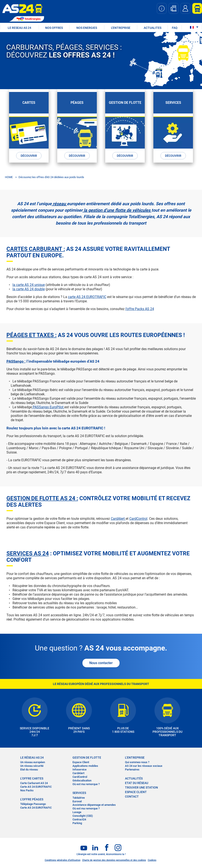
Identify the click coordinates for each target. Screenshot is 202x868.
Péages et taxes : (32, 335)
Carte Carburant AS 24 (34, 783)
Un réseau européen (33, 762)
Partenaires (132, 769)
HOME (9, 177)
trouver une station (141, 787)
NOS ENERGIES (87, 28)
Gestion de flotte (87, 758)
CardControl (138, 518)
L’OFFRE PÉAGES (32, 799)
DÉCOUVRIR (29, 155)
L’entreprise (135, 758)
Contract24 (79, 819)
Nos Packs (27, 790)
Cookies (152, 860)
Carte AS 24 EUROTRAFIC (36, 787)
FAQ (175, 28)
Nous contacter (101, 663)
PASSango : (16, 361)
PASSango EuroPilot (48, 407)
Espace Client (81, 762)
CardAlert (118, 518)
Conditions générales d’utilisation (63, 860)
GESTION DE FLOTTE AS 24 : (42, 498)
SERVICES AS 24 (28, 553)
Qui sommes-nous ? (137, 762)
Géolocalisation (82, 780)
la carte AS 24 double (29, 289)
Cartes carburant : (36, 249)
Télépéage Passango (33, 804)
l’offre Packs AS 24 (140, 309)
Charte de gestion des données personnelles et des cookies (114, 860)
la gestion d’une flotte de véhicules (117, 210)
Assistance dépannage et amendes (94, 805)
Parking (77, 823)
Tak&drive (79, 797)
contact (132, 797)
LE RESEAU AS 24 (19, 28)
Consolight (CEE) (83, 816)
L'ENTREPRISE (121, 28)
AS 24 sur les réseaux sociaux (144, 766)
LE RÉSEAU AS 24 (32, 758)
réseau (59, 203)
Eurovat (77, 801)
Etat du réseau (29, 769)
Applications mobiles (85, 766)
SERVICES (79, 793)
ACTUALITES (153, 28)
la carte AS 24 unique (29, 285)
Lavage (77, 812)
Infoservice (79, 769)
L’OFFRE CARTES (32, 778)
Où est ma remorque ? (86, 784)
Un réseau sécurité (32, 766)
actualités (134, 778)
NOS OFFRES (54, 28)
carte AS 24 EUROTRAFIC (87, 297)
